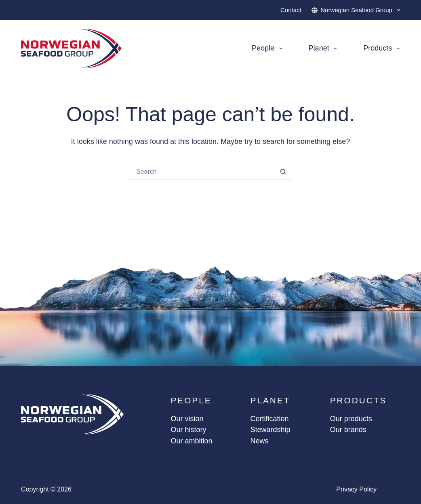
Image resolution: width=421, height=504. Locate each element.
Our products (351, 419)
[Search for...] (202, 172)
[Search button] (283, 172)
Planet (325, 49)
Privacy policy (356, 489)
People (269, 49)
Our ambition (191, 441)
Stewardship (270, 430)
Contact (291, 10)
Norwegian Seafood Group (356, 10)
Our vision (187, 419)
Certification (270, 419)
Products (382, 49)
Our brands (348, 430)
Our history (188, 430)
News (260, 441)
